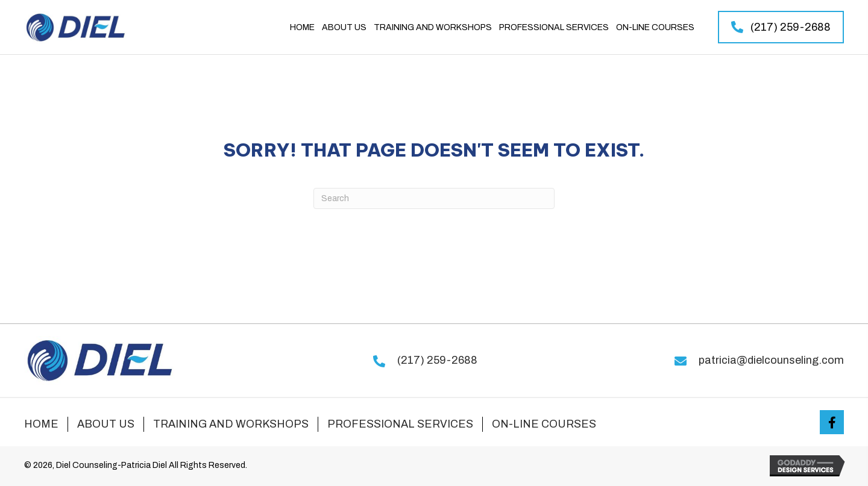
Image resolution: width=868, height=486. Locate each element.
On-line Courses (544, 424)
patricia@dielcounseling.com (771, 360)
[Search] (434, 198)
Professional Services (400, 424)
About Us (106, 424)
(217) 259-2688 (437, 360)
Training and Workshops (231, 424)
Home (41, 424)
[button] (781, 27)
